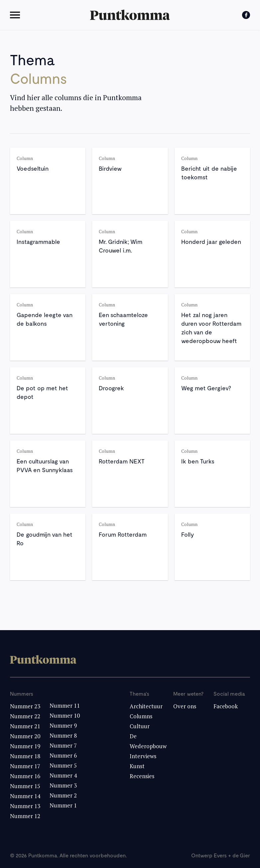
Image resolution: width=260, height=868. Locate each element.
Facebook (226, 706)
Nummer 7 (63, 745)
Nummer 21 (25, 726)
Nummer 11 (65, 705)
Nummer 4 (63, 775)
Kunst (137, 766)
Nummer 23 (25, 706)
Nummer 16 (25, 776)
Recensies (142, 776)
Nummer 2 (63, 795)
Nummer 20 (25, 736)
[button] (18, 15)
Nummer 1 (63, 805)
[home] (130, 15)
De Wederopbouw (148, 741)
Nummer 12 (25, 816)
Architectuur (146, 706)
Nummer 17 (25, 766)
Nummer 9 (63, 725)
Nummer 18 (25, 756)
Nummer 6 (63, 755)
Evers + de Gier (232, 855)
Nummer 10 (65, 715)
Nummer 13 (25, 806)
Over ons (185, 706)
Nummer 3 (63, 785)
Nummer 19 (25, 746)
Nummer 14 (25, 796)
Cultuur (140, 726)
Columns (141, 716)
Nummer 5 (63, 765)
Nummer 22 (25, 716)
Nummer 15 (25, 786)
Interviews (143, 756)
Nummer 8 (63, 735)
